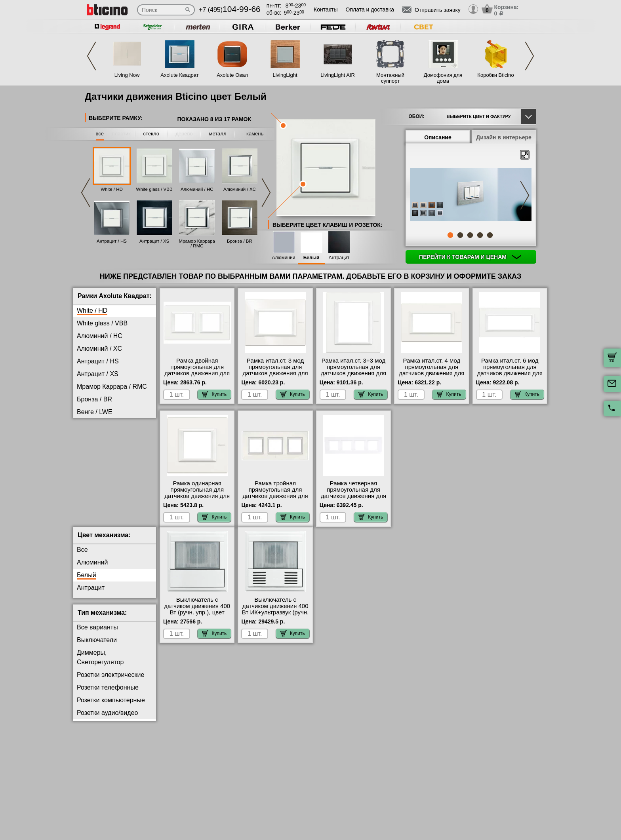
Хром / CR (92, 501)
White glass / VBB (154, 189)
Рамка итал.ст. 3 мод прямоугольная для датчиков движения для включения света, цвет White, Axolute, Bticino (275, 373)
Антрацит (339, 258)
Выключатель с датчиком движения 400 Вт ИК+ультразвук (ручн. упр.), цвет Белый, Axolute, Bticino (275, 619)
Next (530, 56)
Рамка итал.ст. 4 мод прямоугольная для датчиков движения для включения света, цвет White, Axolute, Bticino (431, 373)
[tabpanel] (471, 196)
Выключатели (97, 646)
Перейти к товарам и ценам (470, 257)
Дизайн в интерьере (504, 137)
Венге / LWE (95, 412)
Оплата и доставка (370, 10)
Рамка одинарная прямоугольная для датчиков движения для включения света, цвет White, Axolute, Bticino (197, 496)
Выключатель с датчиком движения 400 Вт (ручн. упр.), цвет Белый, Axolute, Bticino (197, 616)
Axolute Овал (232, 75)
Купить (214, 394)
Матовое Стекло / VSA (110, 450)
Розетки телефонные (108, 694)
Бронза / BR (240, 241)
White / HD (112, 189)
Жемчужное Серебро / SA (115, 425)
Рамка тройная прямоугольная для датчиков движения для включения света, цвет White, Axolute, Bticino (275, 496)
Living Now (127, 75)
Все (82, 556)
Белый (311, 258)
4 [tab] (480, 235)
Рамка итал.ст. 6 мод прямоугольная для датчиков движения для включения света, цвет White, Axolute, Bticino (510, 373)
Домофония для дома (443, 78)
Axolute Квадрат (179, 75)
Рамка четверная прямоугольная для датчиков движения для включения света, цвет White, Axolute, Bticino (353, 496)
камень (255, 134)
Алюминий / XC (240, 189)
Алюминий (284, 258)
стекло (151, 134)
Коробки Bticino (495, 75)
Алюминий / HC (197, 189)
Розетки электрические (110, 681)
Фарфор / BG (96, 488)
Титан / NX (92, 475)
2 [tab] (460, 235)
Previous (91, 56)
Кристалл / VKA (100, 437)
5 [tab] (490, 235)
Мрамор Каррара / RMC (197, 243)
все (100, 134)
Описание (438, 137)
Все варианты (97, 634)
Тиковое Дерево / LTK (109, 463)
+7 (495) (230, 10)
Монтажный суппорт (390, 78)
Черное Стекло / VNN (109, 513)
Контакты (326, 10)
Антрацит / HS (112, 241)
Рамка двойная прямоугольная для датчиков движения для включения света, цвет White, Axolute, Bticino (197, 373)
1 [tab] (450, 235)
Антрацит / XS (154, 241)
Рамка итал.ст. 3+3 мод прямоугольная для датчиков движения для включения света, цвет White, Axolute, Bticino (353, 373)
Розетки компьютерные (111, 706)
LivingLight (285, 75)
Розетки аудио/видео (107, 719)
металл (218, 134)
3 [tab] (470, 235)
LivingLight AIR (338, 75)
